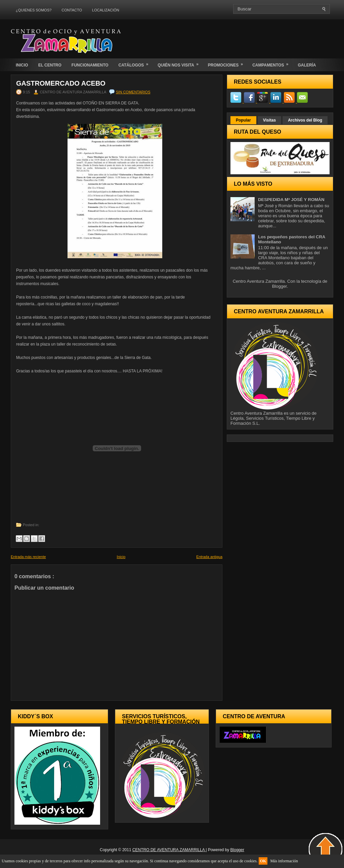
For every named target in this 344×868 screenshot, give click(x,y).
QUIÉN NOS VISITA (180, 63)
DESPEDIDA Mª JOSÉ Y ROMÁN (291, 200)
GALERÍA (307, 65)
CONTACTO (72, 10)
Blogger (279, 286)
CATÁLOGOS (136, 63)
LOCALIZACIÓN (106, 10)
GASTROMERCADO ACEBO (61, 83)
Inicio (121, 557)
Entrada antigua (209, 557)
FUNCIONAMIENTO (90, 65)
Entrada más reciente (28, 557)
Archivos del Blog (305, 120)
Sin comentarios (133, 92)
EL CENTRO (50, 65)
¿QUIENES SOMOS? (34, 10)
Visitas (269, 120)
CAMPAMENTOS (272, 63)
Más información (284, 861)
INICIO (22, 65)
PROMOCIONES (228, 63)
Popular (243, 120)
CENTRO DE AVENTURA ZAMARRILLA (169, 850)
